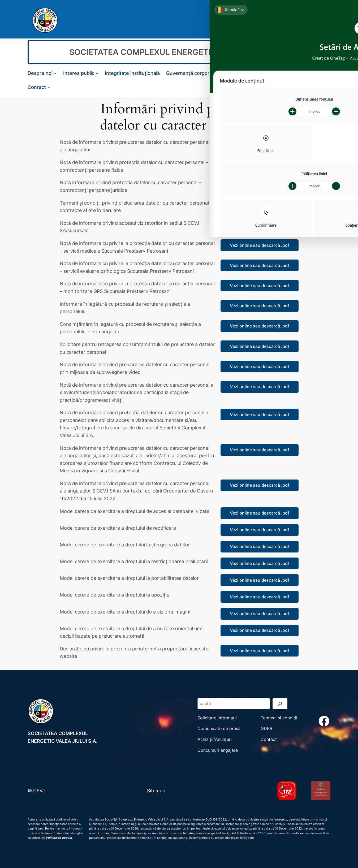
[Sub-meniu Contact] (49, 87)
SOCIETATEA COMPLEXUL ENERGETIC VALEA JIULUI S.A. (179, 52)
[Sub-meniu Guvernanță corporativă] (223, 73)
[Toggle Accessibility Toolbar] (347, 11)
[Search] (319, 20)
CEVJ (39, 791)
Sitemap (156, 791)
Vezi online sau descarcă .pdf (260, 144)
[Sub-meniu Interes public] (97, 73)
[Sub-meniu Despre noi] (55, 73)
